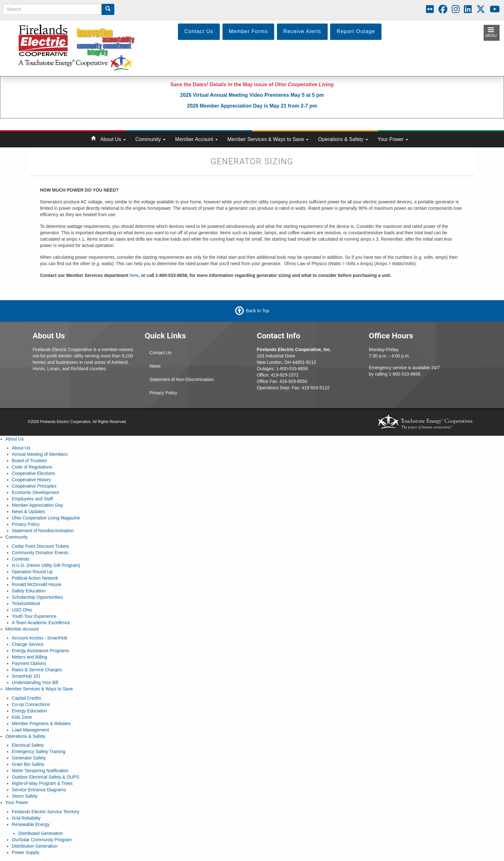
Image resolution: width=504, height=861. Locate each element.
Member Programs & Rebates (41, 723)
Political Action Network (35, 578)
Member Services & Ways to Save (268, 139)
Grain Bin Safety (28, 764)
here (134, 275)
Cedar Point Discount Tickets (40, 546)
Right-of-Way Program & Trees (42, 783)
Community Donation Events (40, 553)
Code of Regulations (32, 467)
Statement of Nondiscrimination (43, 531)
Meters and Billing (29, 657)
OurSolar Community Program (42, 840)
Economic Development (35, 492)
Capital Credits (26, 698)
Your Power (393, 139)
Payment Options (29, 663)
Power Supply (25, 852)
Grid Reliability (26, 818)
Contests (21, 559)
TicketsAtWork (26, 603)
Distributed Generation (40, 833)
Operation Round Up (32, 572)
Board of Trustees (29, 461)
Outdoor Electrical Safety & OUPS (46, 777)
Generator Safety (29, 758)
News (155, 366)
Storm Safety (25, 796)
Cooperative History (31, 480)
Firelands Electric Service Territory (46, 812)
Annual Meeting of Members (40, 454)
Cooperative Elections (33, 473)
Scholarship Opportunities (37, 597)
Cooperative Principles (34, 486)
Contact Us (160, 353)
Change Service (28, 644)
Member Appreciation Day (37, 505)
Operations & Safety (343, 139)
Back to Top (258, 310)
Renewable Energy (31, 824)
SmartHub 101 (26, 676)
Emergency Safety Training (39, 752)
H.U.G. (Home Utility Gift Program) (46, 565)
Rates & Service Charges (37, 670)
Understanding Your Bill (35, 682)
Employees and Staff (32, 499)
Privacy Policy (163, 393)
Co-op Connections (31, 704)
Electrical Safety (28, 745)
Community (150, 139)
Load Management (30, 730)
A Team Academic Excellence (41, 623)
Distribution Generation (35, 846)
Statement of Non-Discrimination (181, 379)
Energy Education (29, 711)
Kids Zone (22, 717)
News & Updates (28, 512)
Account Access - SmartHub (39, 638)
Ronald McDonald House (37, 584)
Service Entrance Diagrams (39, 790)
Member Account (196, 139)
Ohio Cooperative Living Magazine (46, 518)
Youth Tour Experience (34, 616)
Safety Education (29, 591)
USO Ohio (22, 610)
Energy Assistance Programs (40, 651)
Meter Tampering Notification (40, 771)
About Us (113, 139)
